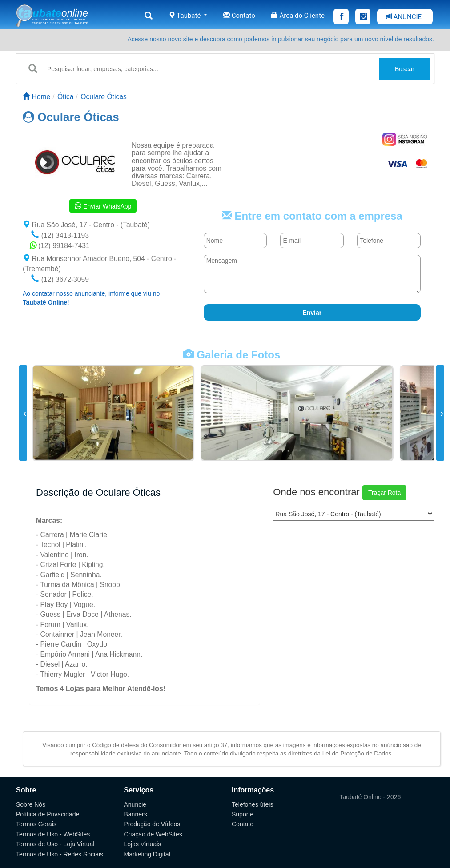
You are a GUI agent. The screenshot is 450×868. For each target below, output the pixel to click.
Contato (239, 16)
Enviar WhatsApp (103, 206)
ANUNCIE (403, 17)
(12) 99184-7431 (60, 246)
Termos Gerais (36, 824)
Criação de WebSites (153, 834)
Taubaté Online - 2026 (370, 797)
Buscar (405, 69)
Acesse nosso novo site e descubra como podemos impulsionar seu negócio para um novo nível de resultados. (281, 39)
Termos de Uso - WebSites (53, 834)
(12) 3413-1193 (60, 235)
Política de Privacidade (48, 814)
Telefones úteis (252, 804)
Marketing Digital (147, 854)
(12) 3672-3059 (60, 279)
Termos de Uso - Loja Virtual (55, 844)
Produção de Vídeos (152, 824)
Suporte (243, 814)
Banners (136, 814)
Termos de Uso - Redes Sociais (60, 854)
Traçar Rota (384, 493)
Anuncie (135, 804)
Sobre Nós (31, 804)
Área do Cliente (298, 16)
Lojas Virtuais (143, 844)
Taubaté (188, 16)
